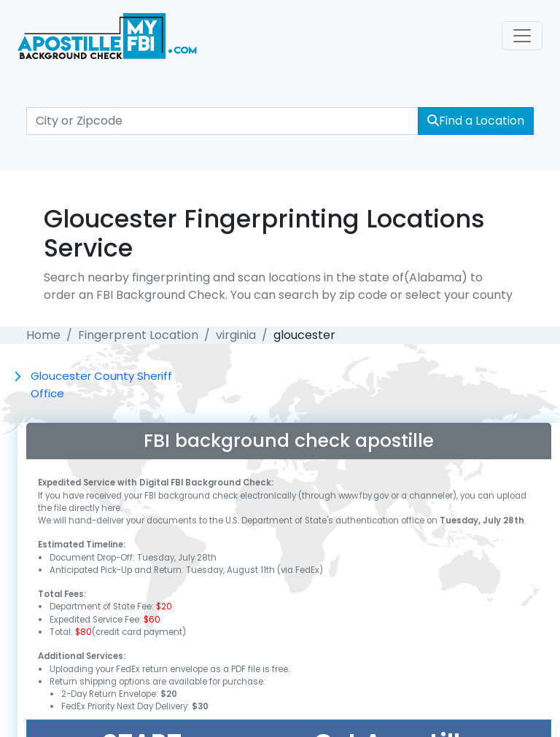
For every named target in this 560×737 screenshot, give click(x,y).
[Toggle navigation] (522, 36)
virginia (236, 335)
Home (43, 335)
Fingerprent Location (138, 335)
